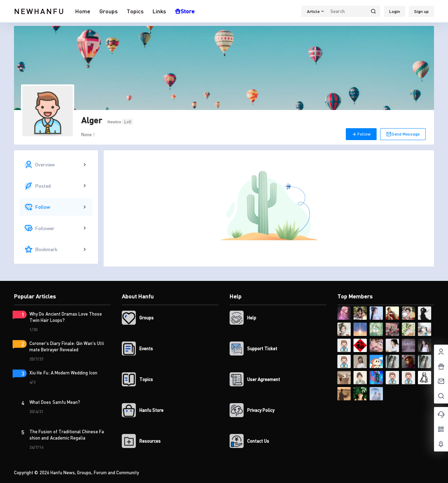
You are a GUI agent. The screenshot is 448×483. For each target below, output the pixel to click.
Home (83, 11)
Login (395, 11)
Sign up (421, 11)
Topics (135, 11)
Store (185, 11)
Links (159, 11)
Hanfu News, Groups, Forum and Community (94, 472)
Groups (108, 11)
